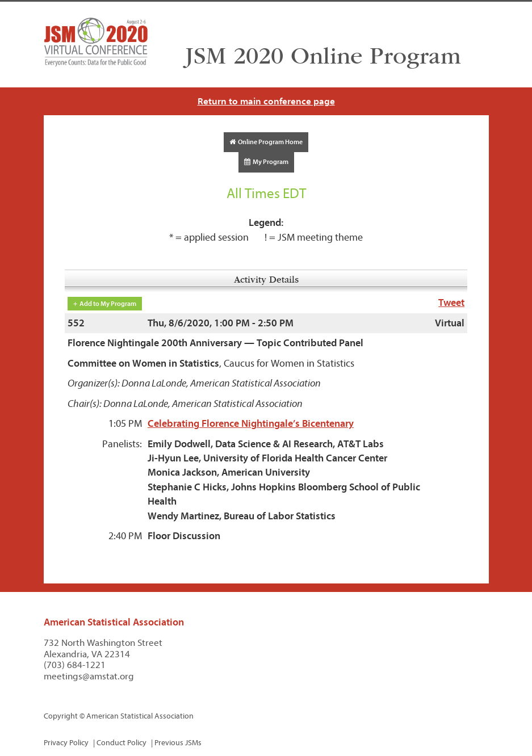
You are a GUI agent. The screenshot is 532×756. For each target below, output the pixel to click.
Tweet (451, 303)
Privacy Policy (66, 743)
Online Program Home (266, 142)
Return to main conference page (266, 101)
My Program (266, 162)
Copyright (61, 716)
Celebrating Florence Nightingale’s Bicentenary (251, 424)
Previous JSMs (178, 743)
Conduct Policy (122, 743)
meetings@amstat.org (89, 676)
